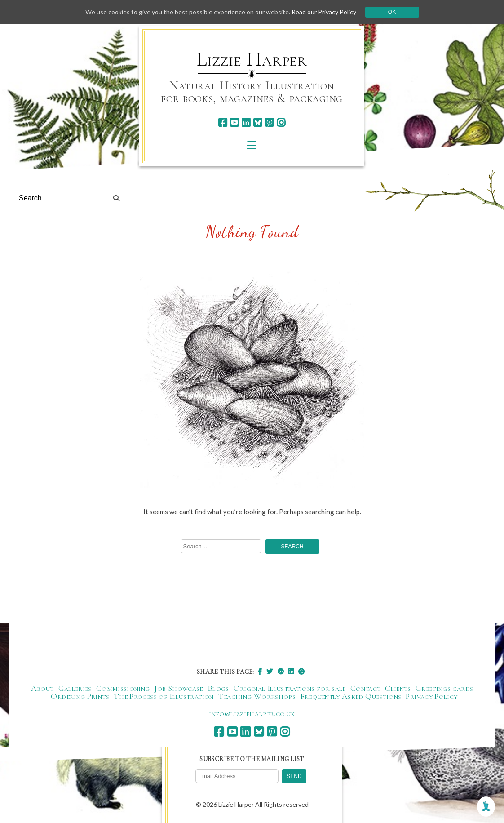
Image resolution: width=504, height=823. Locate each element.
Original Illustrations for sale (290, 688)
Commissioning (123, 688)
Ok (392, 12)
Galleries (75, 688)
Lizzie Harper (252, 59)
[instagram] (281, 122)
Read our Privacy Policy (324, 12)
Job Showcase (178, 688)
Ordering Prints (80, 696)
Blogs (218, 688)
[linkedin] (246, 122)
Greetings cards (444, 688)
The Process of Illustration (164, 696)
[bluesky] (258, 122)
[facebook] (223, 122)
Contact (366, 688)
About (42, 688)
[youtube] (234, 122)
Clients (398, 688)
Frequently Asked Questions (351, 696)
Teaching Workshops (257, 696)
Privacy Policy (431, 696)
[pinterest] (269, 122)
